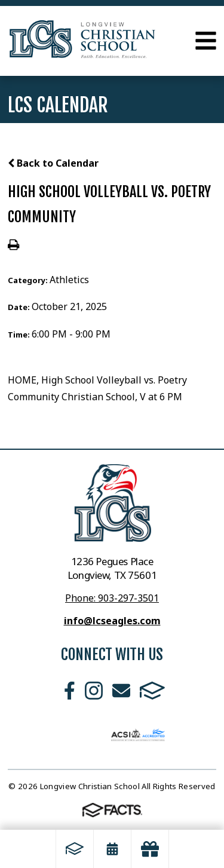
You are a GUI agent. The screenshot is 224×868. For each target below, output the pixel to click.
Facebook (70, 691)
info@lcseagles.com (112, 621)
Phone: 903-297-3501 (112, 598)
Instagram (94, 691)
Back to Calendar (53, 163)
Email (121, 691)
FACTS (152, 691)
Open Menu (206, 41)
